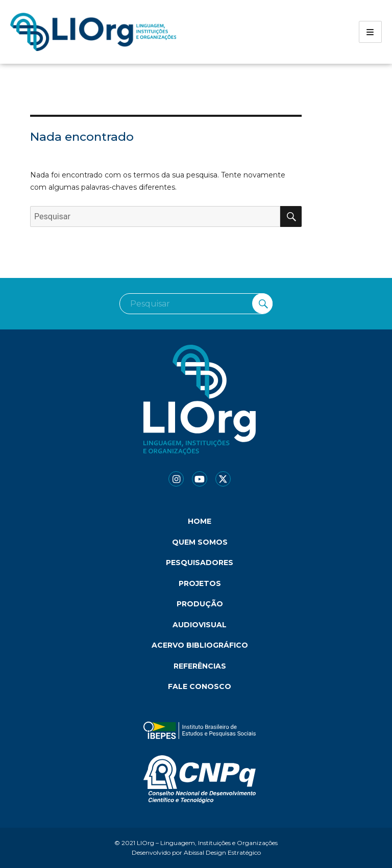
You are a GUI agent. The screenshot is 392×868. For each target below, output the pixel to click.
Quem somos (200, 542)
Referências (200, 666)
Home (200, 521)
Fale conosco (200, 686)
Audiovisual (200, 625)
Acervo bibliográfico (200, 645)
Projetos (200, 583)
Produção (200, 604)
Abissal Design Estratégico (222, 852)
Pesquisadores (200, 563)
